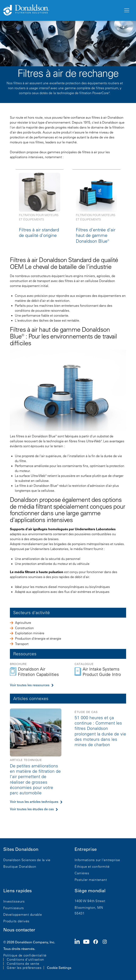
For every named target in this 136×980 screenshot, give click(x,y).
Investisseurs (14, 901)
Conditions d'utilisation (25, 959)
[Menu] (126, 11)
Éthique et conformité (92, 866)
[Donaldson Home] (62, 10)
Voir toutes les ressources (30, 685)
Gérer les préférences (24, 968)
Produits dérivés (16, 921)
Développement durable (23, 914)
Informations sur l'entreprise (97, 860)
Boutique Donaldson (20, 866)
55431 (80, 913)
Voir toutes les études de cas (32, 809)
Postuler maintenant (91, 880)
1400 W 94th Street (90, 901)
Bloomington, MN (89, 907)
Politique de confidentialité (25, 955)
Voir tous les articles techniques (34, 802)
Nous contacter (19, 930)
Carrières (82, 873)
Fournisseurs (14, 908)
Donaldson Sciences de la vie (27, 860)
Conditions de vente (23, 964)
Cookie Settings (59, 968)
